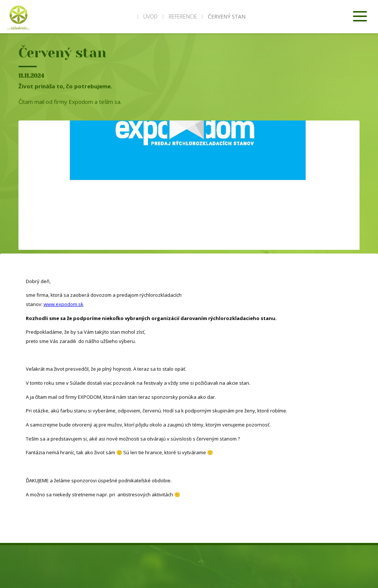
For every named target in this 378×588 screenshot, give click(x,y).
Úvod (147, 16)
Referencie (183, 16)
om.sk (77, 304)
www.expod (57, 304)
